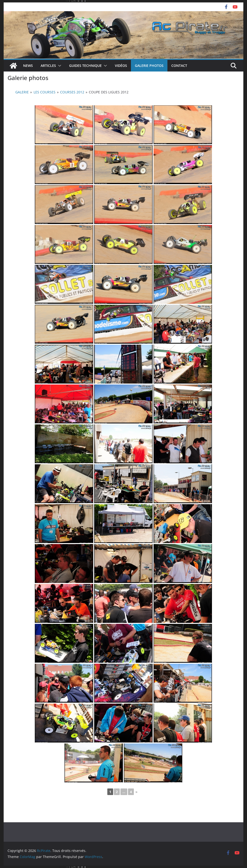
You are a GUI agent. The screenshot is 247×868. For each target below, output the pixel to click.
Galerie (22, 92)
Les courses (45, 92)
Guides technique (85, 66)
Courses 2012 (72, 92)
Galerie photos (149, 66)
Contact (179, 66)
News (28, 66)
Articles (48, 66)
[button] (59, 66)
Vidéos (121, 66)
